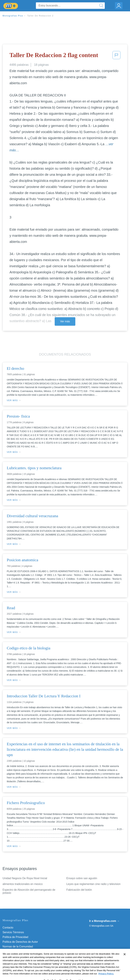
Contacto (8, 928)
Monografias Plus (13, 16)
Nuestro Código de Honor (18, 951)
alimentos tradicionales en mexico (23, 884)
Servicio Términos (13, 932)
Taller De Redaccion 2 (40, 16)
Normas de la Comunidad (18, 947)
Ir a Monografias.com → (104, 921)
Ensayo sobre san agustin (82, 878)
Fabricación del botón (79, 890)
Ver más (65, 321)
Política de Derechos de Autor (20, 942)
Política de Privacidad (15, 937)
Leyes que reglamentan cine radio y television (93, 884)
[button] (116, 56)
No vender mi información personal (23, 956)
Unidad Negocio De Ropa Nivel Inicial (25, 878)
